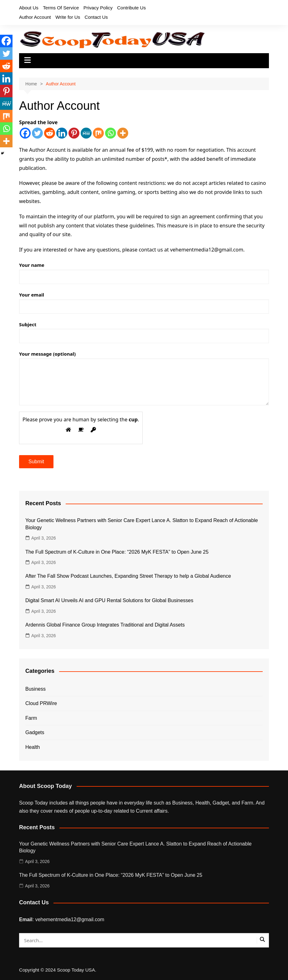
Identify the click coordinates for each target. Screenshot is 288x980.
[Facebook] (25, 133)
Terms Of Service (61, 8)
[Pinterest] (74, 133)
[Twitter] (37, 133)
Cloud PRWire (41, 703)
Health (33, 747)
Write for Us (68, 17)
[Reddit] (50, 133)
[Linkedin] (62, 133)
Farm (31, 718)
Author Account (35, 17)
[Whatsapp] (111, 133)
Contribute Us (132, 8)
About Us (29, 8)
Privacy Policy (98, 8)
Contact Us (96, 17)
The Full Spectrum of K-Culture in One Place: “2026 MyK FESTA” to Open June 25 (117, 552)
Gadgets (35, 732)
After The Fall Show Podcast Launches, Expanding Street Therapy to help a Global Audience (128, 576)
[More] (123, 133)
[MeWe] (86, 133)
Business (35, 689)
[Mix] (98, 133)
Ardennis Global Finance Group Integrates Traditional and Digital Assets (105, 625)
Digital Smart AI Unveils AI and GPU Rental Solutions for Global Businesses (109, 600)
